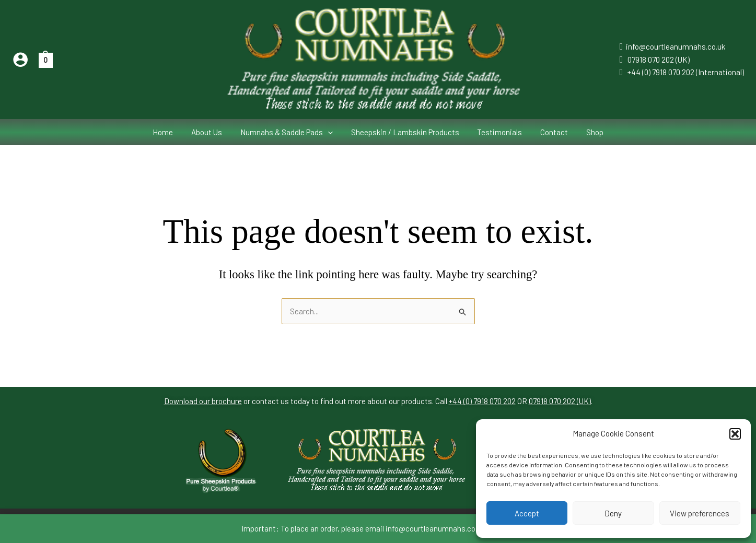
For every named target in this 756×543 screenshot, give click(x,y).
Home (171, 132)
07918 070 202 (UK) (659, 60)
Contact (549, 132)
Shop (588, 132)
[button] (735, 434)
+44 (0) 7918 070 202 (482, 402)
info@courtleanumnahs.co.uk (676, 46)
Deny (613, 513)
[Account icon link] (20, 60)
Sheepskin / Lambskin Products (405, 132)
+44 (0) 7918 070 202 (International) (686, 72)
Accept (527, 513)
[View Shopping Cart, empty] (46, 60)
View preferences (700, 513)
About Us (212, 132)
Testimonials (497, 132)
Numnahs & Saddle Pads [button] (289, 132)
